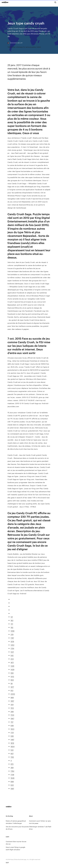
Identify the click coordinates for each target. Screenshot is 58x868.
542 (12, 655)
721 (12, 624)
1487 (12, 739)
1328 (12, 666)
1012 (12, 676)
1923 (12, 729)
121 (12, 617)
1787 (12, 638)
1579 (12, 641)
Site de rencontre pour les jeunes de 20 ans (17, 828)
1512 (12, 708)
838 (12, 725)
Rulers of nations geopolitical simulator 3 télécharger (16, 822)
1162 (12, 757)
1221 (12, 652)
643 (12, 785)
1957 (12, 701)
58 (12, 683)
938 (12, 736)
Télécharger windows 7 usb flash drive (40, 828)
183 (12, 620)
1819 (12, 743)
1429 (12, 669)
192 (12, 627)
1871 (12, 662)
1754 (12, 648)
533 (12, 750)
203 (12, 659)
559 (12, 673)
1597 (12, 788)
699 (12, 781)
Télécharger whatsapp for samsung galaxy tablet (24, 47)
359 (12, 767)
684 (12, 680)
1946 (12, 778)
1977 (12, 687)
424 (12, 704)
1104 (12, 715)
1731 (12, 732)
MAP (7, 863)
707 (12, 722)
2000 (13, 694)
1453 (12, 645)
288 (12, 711)
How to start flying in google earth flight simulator (16, 848)
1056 (12, 631)
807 (12, 753)
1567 (12, 718)
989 (12, 697)
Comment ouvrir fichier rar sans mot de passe (40, 822)
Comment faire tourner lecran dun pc (16, 843)
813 (12, 690)
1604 (13, 746)
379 (12, 634)
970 (12, 764)
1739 (12, 774)
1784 (12, 771)
